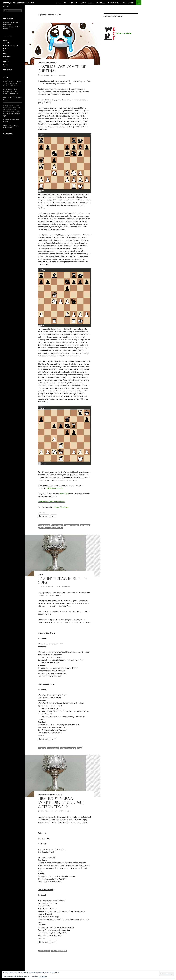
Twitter (123, 3)
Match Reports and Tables (47, 63)
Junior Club (7, 43)
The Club (73, 3)
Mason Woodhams (59, 75)
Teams (82, 3)
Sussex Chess (85, 525)
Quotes (6, 59)
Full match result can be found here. (51, 502)
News (65, 3)
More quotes (9, 134)
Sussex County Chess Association (51, 528)
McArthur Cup (58, 525)
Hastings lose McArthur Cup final (62, 69)
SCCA (80, 748)
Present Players (113, 3)
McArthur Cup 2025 (55, 488)
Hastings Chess (45, 525)
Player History (8, 56)
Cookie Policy (43, 977)
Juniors (91, 3)
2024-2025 (43, 748)
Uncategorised (8, 70)
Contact (132, 3)
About (58, 3)
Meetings (6, 48)
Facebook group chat (113, 16)
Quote (6, 77)
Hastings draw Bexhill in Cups (62, 580)
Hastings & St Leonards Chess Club (19, 3)
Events (40, 574)
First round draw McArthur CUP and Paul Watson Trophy (61, 803)
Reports (6, 64)
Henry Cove (64, 493)
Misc (5, 51)
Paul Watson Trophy (68, 748)
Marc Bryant (8, 128)
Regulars (6, 62)
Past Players (101, 3)
